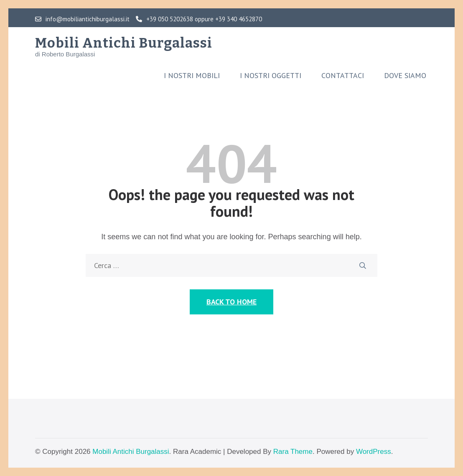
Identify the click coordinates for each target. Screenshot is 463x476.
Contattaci (343, 76)
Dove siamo (405, 76)
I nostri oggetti (271, 76)
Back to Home (231, 302)
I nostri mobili (192, 76)
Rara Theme (293, 452)
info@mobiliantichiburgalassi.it (82, 19)
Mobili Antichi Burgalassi (124, 43)
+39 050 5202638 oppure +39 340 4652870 (199, 19)
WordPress (374, 452)
